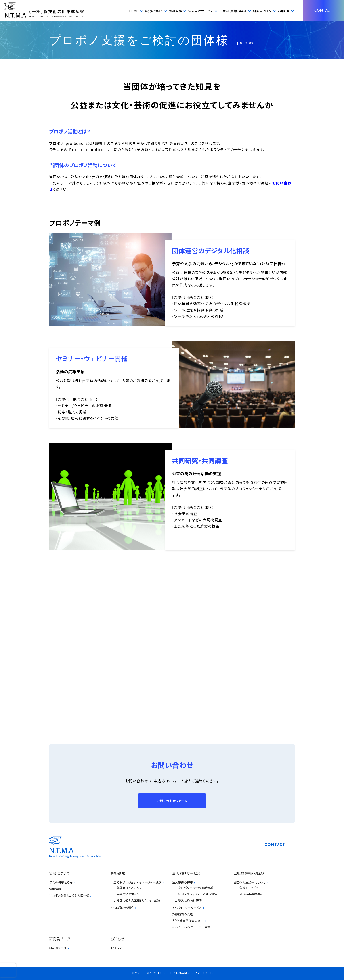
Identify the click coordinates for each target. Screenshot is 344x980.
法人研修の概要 (182, 882)
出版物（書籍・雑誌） (233, 11)
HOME (134, 11)
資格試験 (175, 11)
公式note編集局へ (252, 894)
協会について (154, 11)
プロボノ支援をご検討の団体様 (69, 895)
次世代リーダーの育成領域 (196, 888)
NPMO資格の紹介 (122, 908)
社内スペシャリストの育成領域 (198, 894)
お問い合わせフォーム (172, 801)
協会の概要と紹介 (61, 882)
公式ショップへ (249, 888)
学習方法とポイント (129, 894)
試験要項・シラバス (129, 888)
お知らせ (284, 11)
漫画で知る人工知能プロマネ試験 (138, 900)
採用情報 (55, 889)
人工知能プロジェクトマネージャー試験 (136, 882)
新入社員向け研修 (190, 900)
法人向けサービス (201, 11)
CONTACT (323, 11)
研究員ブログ (262, 11)
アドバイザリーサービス (187, 908)
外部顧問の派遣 (182, 914)
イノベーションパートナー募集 (191, 927)
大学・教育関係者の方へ (188, 921)
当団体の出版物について (250, 882)
